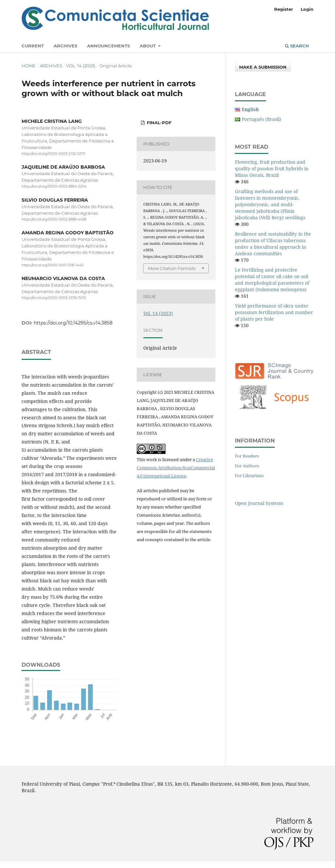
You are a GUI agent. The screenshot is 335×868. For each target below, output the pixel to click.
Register (284, 9)
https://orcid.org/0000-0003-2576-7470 (54, 298)
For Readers (247, 456)
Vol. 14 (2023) (81, 66)
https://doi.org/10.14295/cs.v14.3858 (73, 323)
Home (29, 66)
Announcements (108, 46)
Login (307, 9)
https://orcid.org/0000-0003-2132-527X (53, 154)
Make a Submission (263, 67)
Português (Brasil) (261, 119)
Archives (65, 46)
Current (33, 46)
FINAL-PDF (159, 123)
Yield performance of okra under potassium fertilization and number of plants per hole (274, 312)
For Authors (247, 466)
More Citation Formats (172, 268)
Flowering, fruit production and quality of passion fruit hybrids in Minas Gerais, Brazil (272, 168)
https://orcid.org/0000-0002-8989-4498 (54, 219)
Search (297, 46)
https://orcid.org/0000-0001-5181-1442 (53, 265)
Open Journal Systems (259, 503)
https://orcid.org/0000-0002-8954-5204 (54, 187)
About (148, 46)
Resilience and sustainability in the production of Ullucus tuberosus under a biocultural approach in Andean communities (273, 244)
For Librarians (249, 476)
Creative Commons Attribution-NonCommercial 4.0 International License (176, 468)
